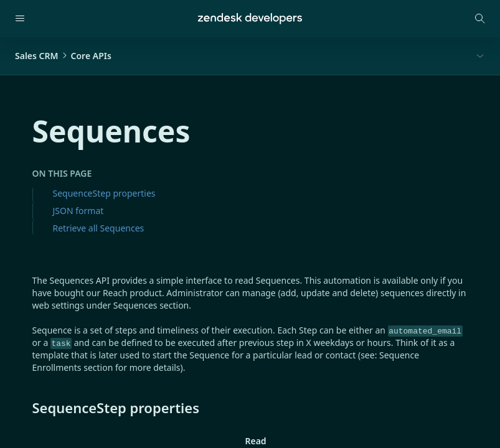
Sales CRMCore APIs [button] (63, 56)
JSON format (78, 211)
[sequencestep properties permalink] (26, 408)
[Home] (250, 19)
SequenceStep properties (104, 193)
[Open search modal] (480, 19)
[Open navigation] (20, 19)
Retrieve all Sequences (99, 228)
